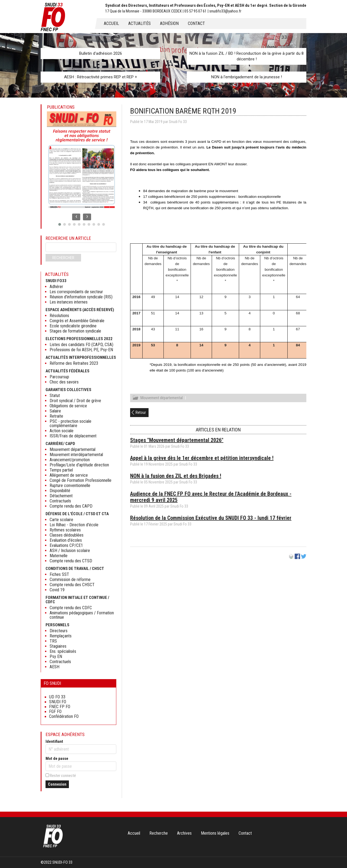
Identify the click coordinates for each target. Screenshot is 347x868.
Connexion (57, 784)
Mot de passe (57, 759)
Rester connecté (63, 776)
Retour (141, 413)
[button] (60, 224)
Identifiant (54, 741)
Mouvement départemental (162, 399)
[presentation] (76, 217)
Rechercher (63, 258)
